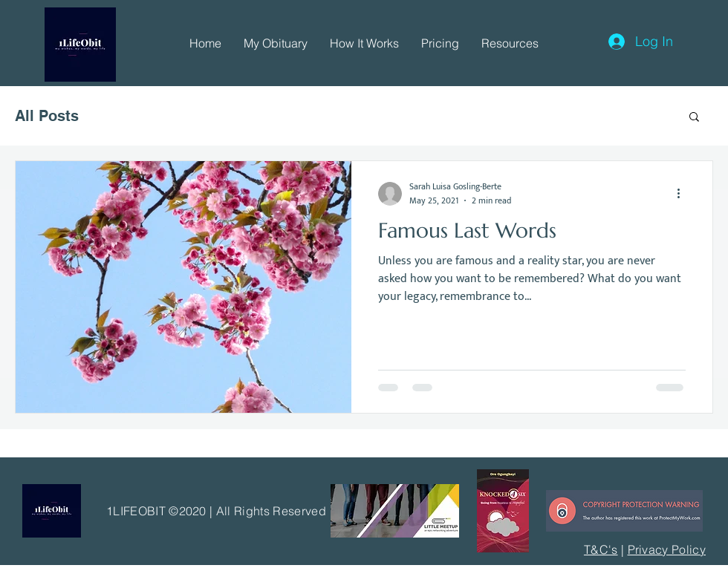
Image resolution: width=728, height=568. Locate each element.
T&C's (601, 549)
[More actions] (683, 194)
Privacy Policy (667, 549)
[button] (276, 43)
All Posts (47, 116)
